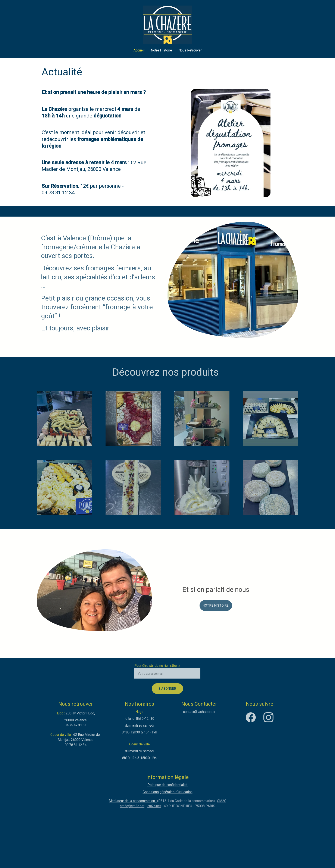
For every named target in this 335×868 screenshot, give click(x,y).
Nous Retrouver (190, 50)
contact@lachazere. (198, 712)
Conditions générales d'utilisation (168, 792)
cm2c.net (154, 806)
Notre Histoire (161, 50)
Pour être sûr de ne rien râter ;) (157, 666)
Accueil (139, 50)
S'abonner (167, 689)
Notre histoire (216, 606)
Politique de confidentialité (167, 785)
